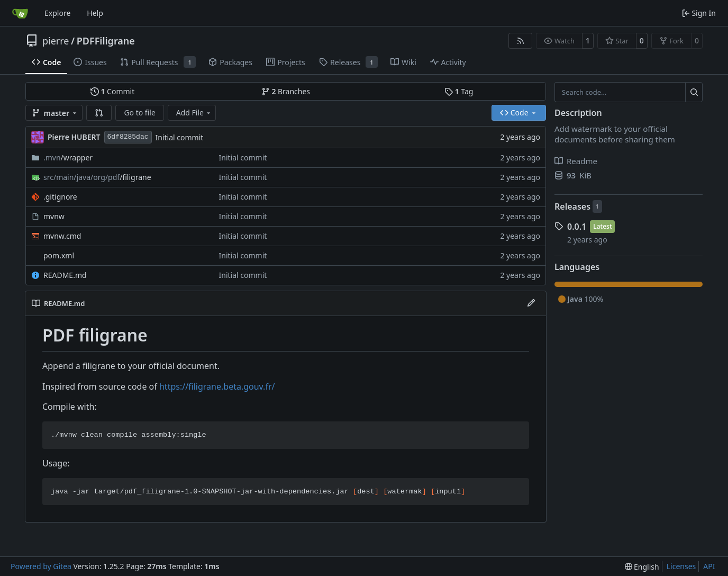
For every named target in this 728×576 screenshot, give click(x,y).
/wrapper (68, 157)
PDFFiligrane (106, 41)
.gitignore (60, 197)
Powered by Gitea (41, 566)
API (709, 566)
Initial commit (180, 137)
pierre (56, 41)
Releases (572, 206)
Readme (576, 161)
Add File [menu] (194, 112)
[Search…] (694, 92)
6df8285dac (128, 137)
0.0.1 (577, 227)
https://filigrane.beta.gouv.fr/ (217, 386)
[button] (99, 113)
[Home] (20, 13)
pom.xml (59, 255)
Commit (112, 91)
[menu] (642, 567)
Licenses (681, 566)
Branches (286, 91)
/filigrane (97, 177)
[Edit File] (531, 303)
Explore (57, 13)
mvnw (54, 216)
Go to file (139, 112)
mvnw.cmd (62, 236)
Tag (459, 91)
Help (95, 13)
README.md (65, 275)
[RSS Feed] (521, 41)
